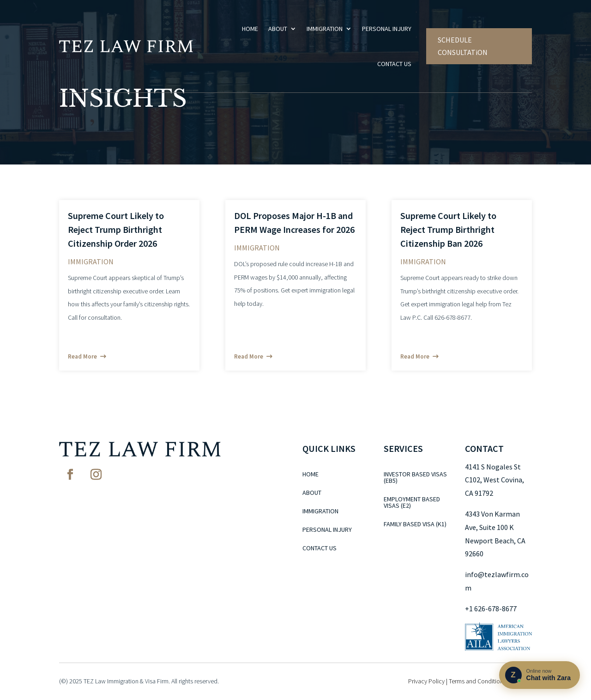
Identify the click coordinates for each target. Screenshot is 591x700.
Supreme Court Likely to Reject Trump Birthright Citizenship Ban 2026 (448, 229)
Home (250, 29)
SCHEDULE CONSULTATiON (463, 46)
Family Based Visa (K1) (415, 524)
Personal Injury (387, 29)
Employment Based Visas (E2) (412, 503)
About (278, 29)
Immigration (325, 29)
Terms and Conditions (477, 681)
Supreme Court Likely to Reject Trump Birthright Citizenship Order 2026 (116, 229)
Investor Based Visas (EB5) (415, 478)
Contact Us (394, 64)
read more (82, 356)
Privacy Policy (426, 681)
